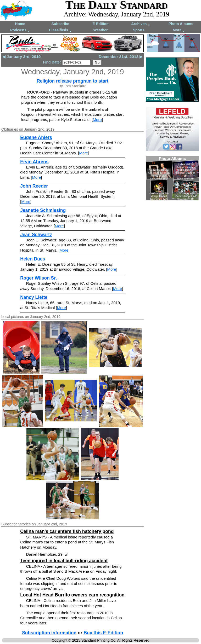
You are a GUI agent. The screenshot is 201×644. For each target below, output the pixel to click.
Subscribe (60, 24)
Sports (139, 30)
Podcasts (20, 30)
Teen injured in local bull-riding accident (64, 561)
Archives (141, 24)
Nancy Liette (34, 297)
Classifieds (60, 30)
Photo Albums (181, 24)
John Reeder (34, 186)
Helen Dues (33, 259)
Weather (100, 30)
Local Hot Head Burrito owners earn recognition (72, 595)
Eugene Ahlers (36, 137)
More (179, 30)
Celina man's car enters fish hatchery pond (67, 531)
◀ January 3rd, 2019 (21, 57)
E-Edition (100, 24)
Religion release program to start (72, 81)
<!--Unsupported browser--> (172, 178)
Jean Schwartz (36, 235)
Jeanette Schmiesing (43, 210)
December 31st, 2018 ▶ (121, 57)
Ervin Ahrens (34, 162)
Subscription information (49, 633)
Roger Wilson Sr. (38, 278)
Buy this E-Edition (103, 633)
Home (20, 24)
